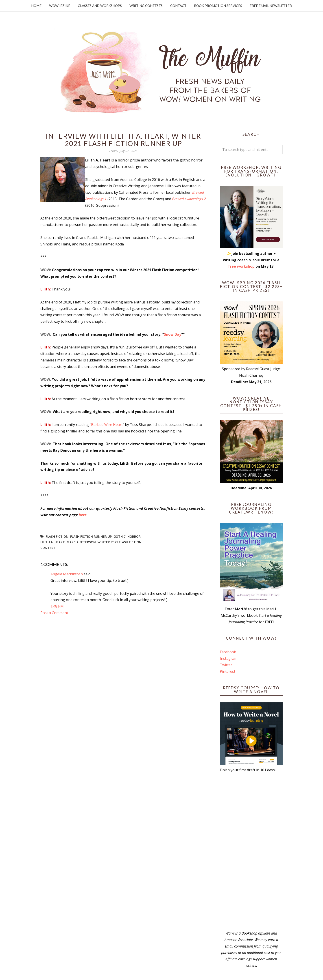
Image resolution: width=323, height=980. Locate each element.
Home (36, 6)
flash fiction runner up (91, 536)
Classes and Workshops (100, 6)
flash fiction (57, 536)
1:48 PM (57, 606)
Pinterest (228, 671)
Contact (178, 6)
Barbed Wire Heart (107, 425)
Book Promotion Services (218, 6)
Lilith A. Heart (53, 542)
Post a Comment (54, 613)
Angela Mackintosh (67, 574)
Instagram (229, 658)
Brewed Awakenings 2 (189, 199)
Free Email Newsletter (271, 6)
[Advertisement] (251, 852)
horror (134, 536)
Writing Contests (146, 6)
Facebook (228, 652)
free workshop (241, 266)
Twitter (226, 665)
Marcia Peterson (81, 542)
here (83, 515)
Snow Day (173, 334)
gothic (120, 536)
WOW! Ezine (60, 6)
